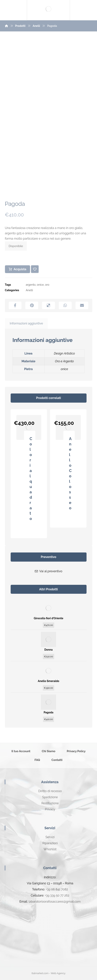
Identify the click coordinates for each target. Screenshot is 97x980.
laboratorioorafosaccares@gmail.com (55, 902)
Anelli (29, 290)
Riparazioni (50, 843)
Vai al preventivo (49, 571)
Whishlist (50, 849)
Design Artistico (64, 353)
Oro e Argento (64, 361)
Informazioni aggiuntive (26, 323)
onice (40, 285)
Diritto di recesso (50, 791)
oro (47, 285)
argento (31, 285)
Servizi (50, 837)
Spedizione (50, 797)
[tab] (26, 324)
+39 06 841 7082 (57, 889)
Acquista (20, 269)
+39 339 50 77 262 (57, 895)
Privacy (50, 809)
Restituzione (50, 803)
